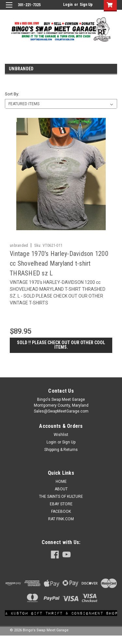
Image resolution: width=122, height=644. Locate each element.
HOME (61, 482)
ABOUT (61, 489)
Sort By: (12, 94)
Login (68, 5)
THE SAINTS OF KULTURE (61, 497)
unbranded (19, 245)
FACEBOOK (61, 511)
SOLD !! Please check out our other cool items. (61, 345)
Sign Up (86, 5)
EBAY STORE (61, 504)
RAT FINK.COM (61, 519)
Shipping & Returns (61, 450)
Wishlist (61, 435)
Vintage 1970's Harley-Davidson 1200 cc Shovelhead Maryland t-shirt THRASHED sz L (59, 263)
